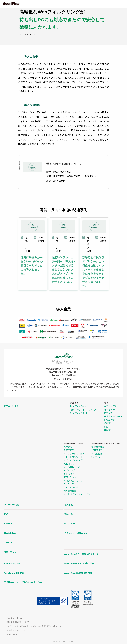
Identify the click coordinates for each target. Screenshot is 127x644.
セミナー (8, 514)
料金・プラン (10, 552)
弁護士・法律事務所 (114, 416)
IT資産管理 (69, 450)
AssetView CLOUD (79, 413)
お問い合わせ (12, 634)
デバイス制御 (70, 470)
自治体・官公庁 (112, 406)
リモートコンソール (73, 457)
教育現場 (108, 413)
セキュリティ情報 (12, 563)
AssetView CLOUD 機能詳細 (78, 573)
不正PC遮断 (69, 474)
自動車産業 (109, 420)
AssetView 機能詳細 (14, 573)
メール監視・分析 (72, 467)
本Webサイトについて (16, 630)
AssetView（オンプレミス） (83, 410)
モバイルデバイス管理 (74, 460)
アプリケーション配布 (74, 453)
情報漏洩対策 (98, 447)
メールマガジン (11, 542)
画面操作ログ (70, 477)
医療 (106, 427)
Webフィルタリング (73, 481)
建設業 (107, 430)
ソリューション (11, 406)
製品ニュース (71, 523)
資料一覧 (69, 514)
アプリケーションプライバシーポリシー (23, 582)
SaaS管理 (96, 457)
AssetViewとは (12, 505)
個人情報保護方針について (18, 622)
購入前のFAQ (10, 533)
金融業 (107, 423)
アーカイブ (69, 484)
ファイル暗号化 (71, 487)
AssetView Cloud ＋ (79, 406)
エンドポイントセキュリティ (77, 494)
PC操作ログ (69, 464)
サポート (8, 523)
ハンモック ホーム (14, 618)
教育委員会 (109, 410)
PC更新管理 (69, 447)
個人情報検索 (70, 491)
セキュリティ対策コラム (76, 533)
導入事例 (69, 505)
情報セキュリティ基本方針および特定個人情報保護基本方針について (35, 626)
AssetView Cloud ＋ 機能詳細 (79, 563)
